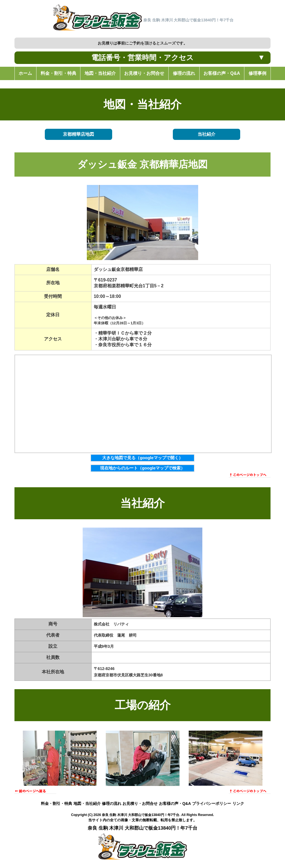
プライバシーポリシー (212, 803)
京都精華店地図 (78, 134)
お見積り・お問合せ (140, 803)
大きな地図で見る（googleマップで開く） (142, 458)
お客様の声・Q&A (175, 803)
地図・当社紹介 (87, 803)
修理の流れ (112, 803)
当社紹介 (207, 134)
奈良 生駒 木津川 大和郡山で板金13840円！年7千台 (141, 815)
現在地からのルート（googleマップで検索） (142, 468)
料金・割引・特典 (56, 803)
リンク (238, 803)
